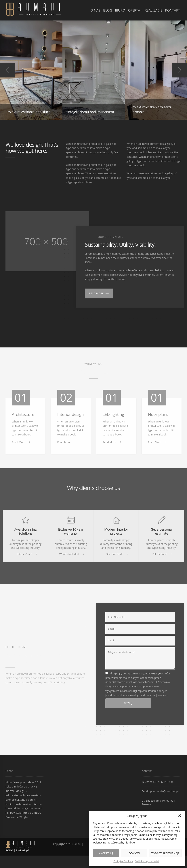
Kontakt (173, 10)
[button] (180, 816)
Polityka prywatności (147, 861)
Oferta (134, 10)
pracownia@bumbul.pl (164, 791)
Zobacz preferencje (165, 853)
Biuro (120, 10)
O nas (95, 10)
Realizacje (154, 10)
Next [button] (180, 70)
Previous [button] (7, 70)
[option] (31, 70)
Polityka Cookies (123, 861)
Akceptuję (106, 853)
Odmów (134, 853)
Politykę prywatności (158, 673)
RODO (9, 850)
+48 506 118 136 (163, 782)
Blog (108, 10)
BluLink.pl (22, 850)
